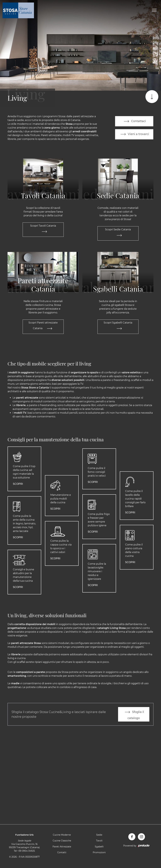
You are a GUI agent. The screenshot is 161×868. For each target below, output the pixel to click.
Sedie (99, 835)
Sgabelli (99, 847)
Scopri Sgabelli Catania (118, 327)
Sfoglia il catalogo (134, 715)
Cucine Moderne (62, 835)
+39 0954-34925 (26, 851)
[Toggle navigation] (154, 10)
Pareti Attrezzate (62, 847)
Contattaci (134, 121)
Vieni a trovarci (134, 134)
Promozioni (99, 853)
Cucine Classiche (62, 841)
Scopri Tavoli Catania (43, 230)
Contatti (62, 853)
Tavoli (99, 841)
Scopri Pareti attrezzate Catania (43, 327)
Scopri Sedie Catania (118, 234)
